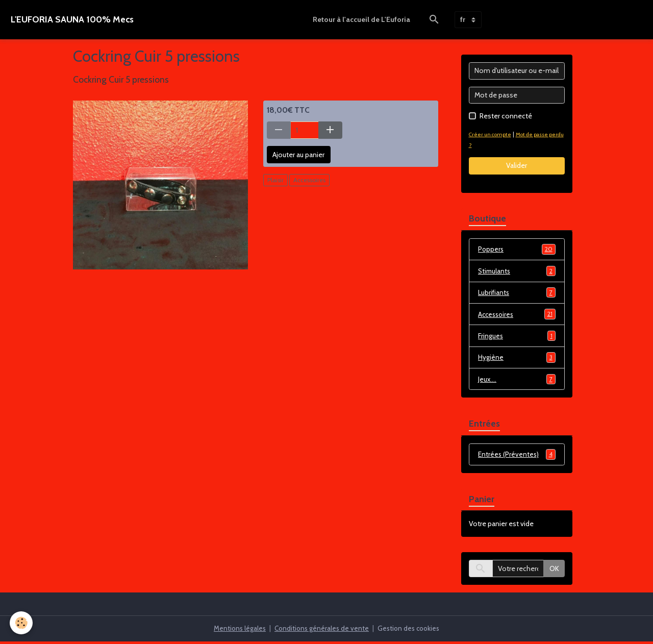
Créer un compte (492, 134)
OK (554, 571)
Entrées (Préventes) (517, 457)
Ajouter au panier (298, 155)
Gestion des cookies (411, 631)
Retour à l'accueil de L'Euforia (361, 19)
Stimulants (517, 271)
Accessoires (309, 180)
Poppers (517, 250)
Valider (517, 165)
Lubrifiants (517, 293)
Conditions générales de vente (321, 631)
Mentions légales (237, 631)
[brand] (72, 20)
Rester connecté (506, 116)
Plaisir (275, 180)
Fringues (517, 337)
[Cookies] (22, 623)
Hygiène (517, 359)
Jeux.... (517, 381)
